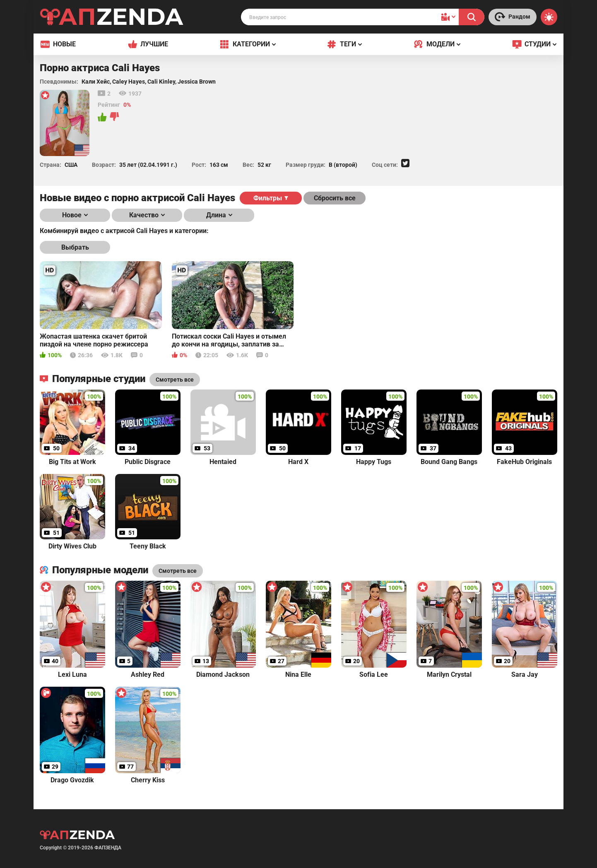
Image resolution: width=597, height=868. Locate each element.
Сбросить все (335, 198)
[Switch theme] (549, 17)
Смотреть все (178, 571)
